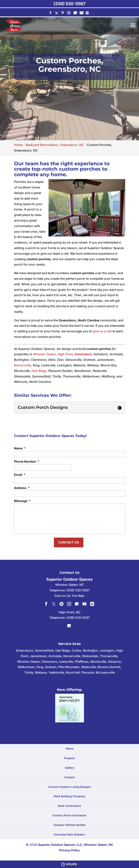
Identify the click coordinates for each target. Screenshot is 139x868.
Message (22, 501)
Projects (69, 757)
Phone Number (27, 461)
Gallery (70, 767)
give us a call (102, 331)
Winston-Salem (44, 354)
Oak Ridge (39, 371)
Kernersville (23, 365)
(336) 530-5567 (69, 4)
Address (22, 488)
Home (70, 747)
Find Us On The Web (69, 594)
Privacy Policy (69, 849)
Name (20, 448)
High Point (65, 354)
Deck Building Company (69, 795)
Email (20, 475)
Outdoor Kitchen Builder (70, 824)
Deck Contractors (69, 805)
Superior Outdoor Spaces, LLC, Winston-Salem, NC (76, 844)
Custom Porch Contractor (70, 814)
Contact (70, 776)
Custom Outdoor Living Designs (70, 785)
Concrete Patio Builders (69, 833)
